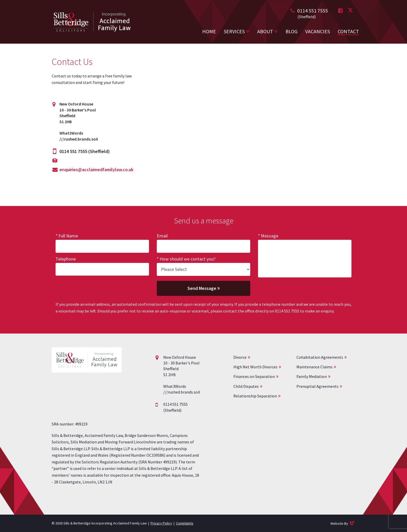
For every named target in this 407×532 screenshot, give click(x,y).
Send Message (204, 288)
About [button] (265, 31)
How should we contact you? (188, 259)
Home (209, 31)
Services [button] (234, 31)
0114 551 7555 (313, 11)
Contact (348, 31)
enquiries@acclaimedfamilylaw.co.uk (96, 169)
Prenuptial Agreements (317, 386)
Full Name (68, 236)
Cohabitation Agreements (320, 357)
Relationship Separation (255, 396)
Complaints (185, 523)
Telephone (66, 259)
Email (162, 236)
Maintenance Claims (314, 367)
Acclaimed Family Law (92, 22)
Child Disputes (246, 386)
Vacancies (318, 31)
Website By (343, 523)
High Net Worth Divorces (255, 367)
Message (270, 236)
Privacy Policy (161, 523)
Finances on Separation (254, 376)
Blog (291, 31)
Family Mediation (312, 376)
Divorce (240, 357)
